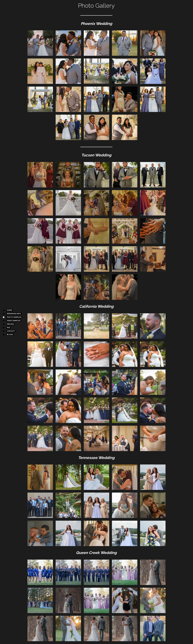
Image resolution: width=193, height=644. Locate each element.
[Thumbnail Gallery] (40, 43)
